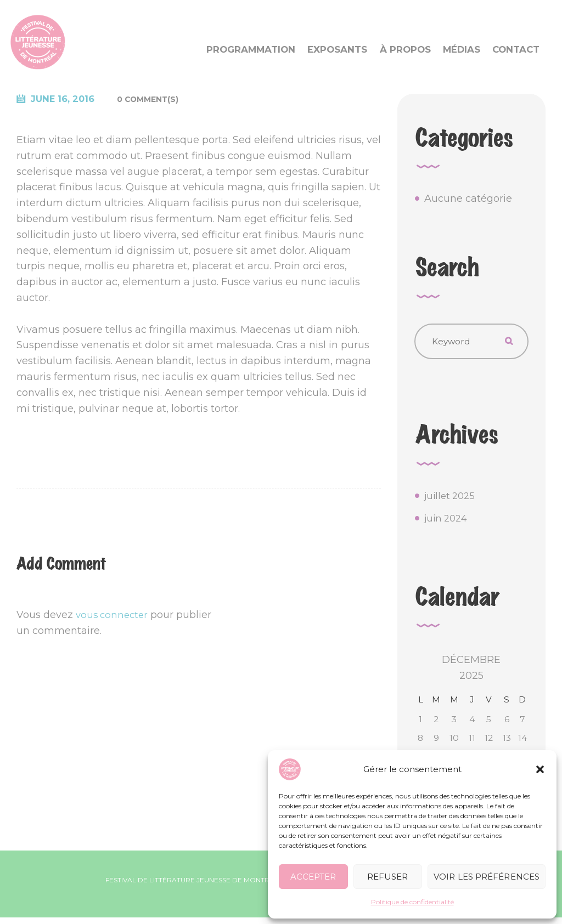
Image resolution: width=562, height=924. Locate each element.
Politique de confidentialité (412, 902)
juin (448, 522)
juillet (451, 500)
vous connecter (114, 615)
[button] (540, 769)
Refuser (388, 877)
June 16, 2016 (67, 99)
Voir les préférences (487, 877)
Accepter (313, 877)
